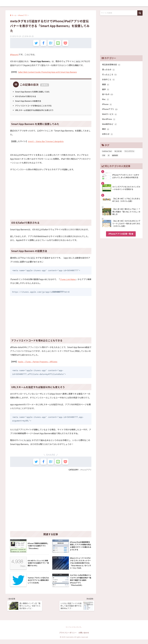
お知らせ (108, 137)
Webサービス (110, 117)
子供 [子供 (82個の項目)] (104, 159)
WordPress (109, 122)
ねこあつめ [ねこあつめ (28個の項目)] (118, 155)
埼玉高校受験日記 (112, 65)
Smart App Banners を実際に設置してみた (34, 93)
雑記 (106, 132)
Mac (106, 101)
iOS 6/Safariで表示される (26, 98)
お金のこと (109, 80)
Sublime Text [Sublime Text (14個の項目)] (107, 155)
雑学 (106, 91)
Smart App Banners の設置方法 (29, 102)
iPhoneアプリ (85, 472)
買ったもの (109, 70)
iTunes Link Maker (68, 281)
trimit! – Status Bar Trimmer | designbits (47, 143)
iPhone (107, 106)
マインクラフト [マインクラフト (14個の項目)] (129, 155)
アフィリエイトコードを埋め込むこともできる (35, 107)
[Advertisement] (51, 199)
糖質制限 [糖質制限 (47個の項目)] (115, 159)
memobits (74, 3)
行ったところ (110, 75)
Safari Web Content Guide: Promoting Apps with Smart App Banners (50, 73)
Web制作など (110, 127)
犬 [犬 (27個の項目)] (109, 159)
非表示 (45, 86)
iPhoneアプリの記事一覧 (121, 237)
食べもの (108, 96)
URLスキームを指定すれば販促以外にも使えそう (36, 111)
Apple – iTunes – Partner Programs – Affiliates (39, 363)
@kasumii (15, 56)
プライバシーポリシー (68, 637)
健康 (106, 86)
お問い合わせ (84, 637)
